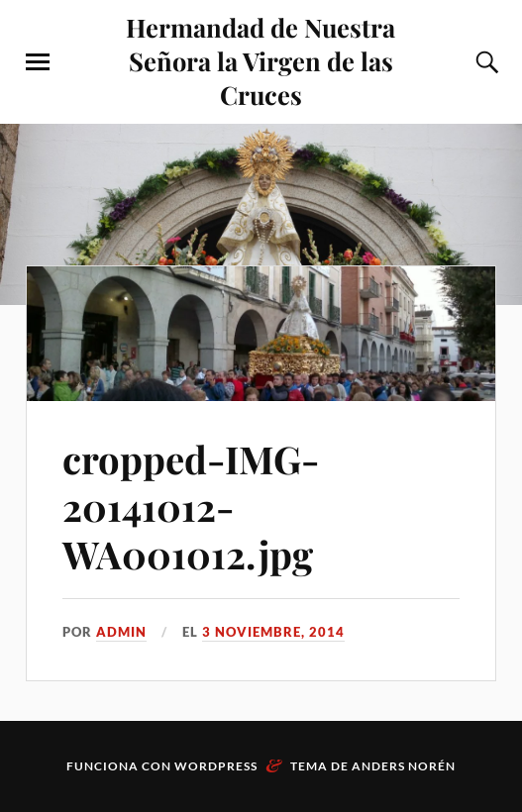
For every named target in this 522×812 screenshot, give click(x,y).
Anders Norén (404, 766)
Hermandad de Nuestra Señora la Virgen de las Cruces (261, 60)
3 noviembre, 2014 (273, 632)
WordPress (216, 766)
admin (121, 632)
